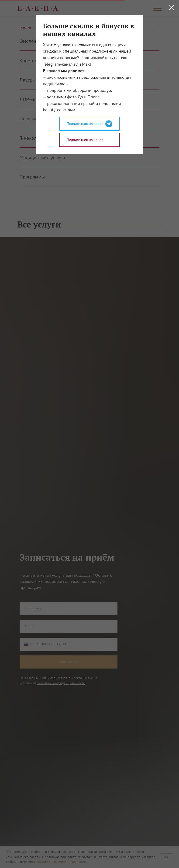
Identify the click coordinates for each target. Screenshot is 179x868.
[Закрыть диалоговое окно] (172, 7)
